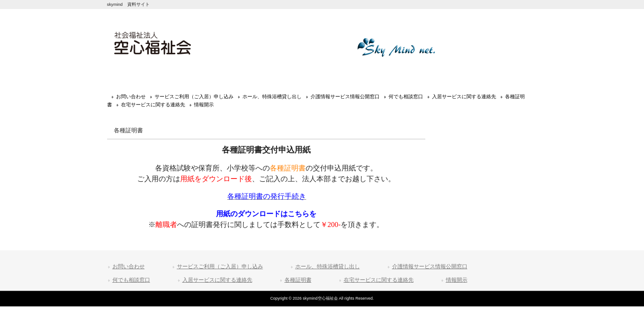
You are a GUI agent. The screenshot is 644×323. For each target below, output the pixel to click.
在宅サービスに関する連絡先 (153, 105)
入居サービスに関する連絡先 (464, 96)
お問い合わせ (131, 96)
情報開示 (204, 105)
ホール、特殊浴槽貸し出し (272, 96)
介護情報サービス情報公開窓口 (345, 96)
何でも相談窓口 (406, 96)
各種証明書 (298, 280)
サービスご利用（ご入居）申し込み (194, 96)
